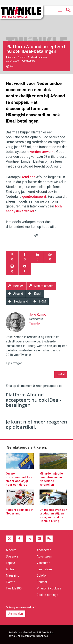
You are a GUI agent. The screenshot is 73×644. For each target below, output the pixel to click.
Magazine (13, 576)
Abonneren (44, 550)
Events (11, 582)
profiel (61, 374)
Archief (11, 569)
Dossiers (12, 556)
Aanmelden (16, 614)
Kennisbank (44, 569)
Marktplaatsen (39, 57)
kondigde (29, 177)
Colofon (42, 576)
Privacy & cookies (49, 588)
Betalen (22, 57)
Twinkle (34, 323)
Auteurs (11, 550)
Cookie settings (47, 595)
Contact (42, 582)
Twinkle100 (14, 588)
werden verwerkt (42, 152)
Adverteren (44, 556)
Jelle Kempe (28, 61)
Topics (10, 563)
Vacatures (43, 563)
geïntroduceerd (34, 197)
